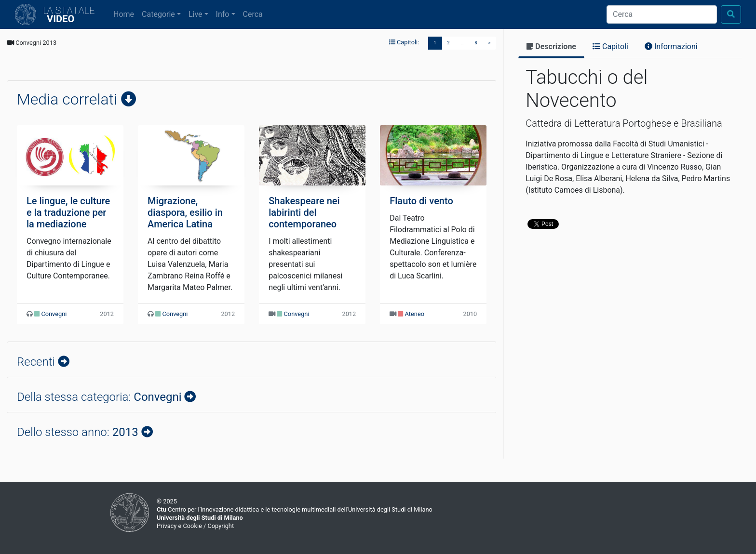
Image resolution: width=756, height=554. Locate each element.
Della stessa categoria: (101, 397)
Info (223, 14)
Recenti (37, 362)
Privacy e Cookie (179, 526)
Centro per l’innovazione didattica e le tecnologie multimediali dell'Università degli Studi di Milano (295, 509)
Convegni (54, 314)
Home (126, 13)
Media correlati (69, 99)
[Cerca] (662, 14)
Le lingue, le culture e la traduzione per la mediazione (68, 212)
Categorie (158, 14)
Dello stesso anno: (79, 432)
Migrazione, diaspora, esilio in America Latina (185, 212)
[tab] (551, 47)
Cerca (253, 14)
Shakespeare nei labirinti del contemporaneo (304, 212)
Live (196, 14)
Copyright (221, 526)
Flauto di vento (421, 201)
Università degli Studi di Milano (200, 518)
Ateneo (415, 314)
